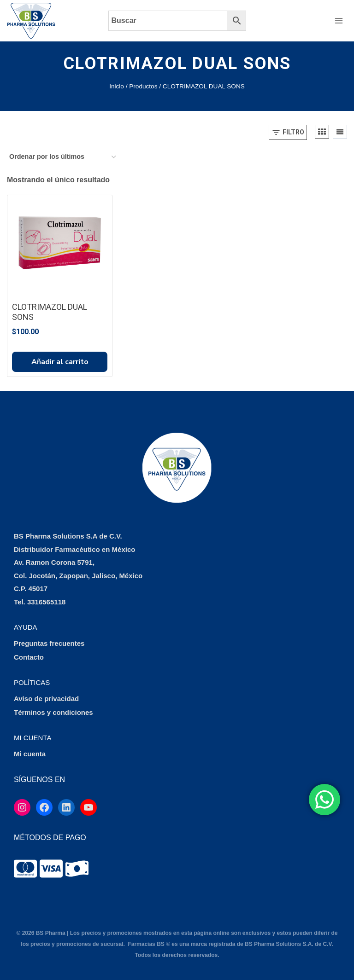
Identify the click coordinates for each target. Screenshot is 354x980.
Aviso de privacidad (46, 699)
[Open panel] (288, 132)
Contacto (29, 657)
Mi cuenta (30, 754)
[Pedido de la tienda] (62, 157)
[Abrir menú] (339, 20)
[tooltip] (25, 869)
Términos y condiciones (53, 712)
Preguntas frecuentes (49, 643)
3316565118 (46, 602)
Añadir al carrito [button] (60, 362)
